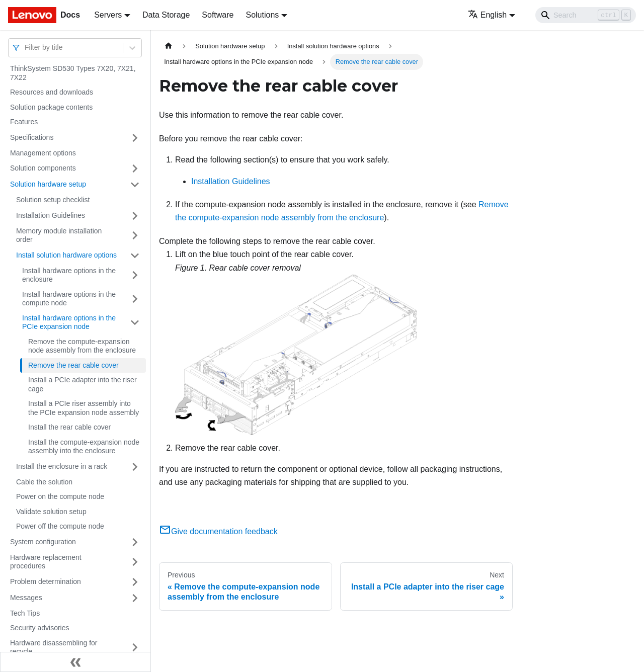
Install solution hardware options (66, 255)
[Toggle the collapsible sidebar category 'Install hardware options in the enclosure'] (135, 275)
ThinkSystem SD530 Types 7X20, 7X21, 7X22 (73, 73)
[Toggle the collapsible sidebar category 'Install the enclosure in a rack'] (135, 467)
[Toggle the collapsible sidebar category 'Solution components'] (135, 169)
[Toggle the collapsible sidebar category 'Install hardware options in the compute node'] (135, 299)
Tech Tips (25, 613)
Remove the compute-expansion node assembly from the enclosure (82, 346)
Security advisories (40, 628)
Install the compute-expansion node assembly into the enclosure (84, 447)
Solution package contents (51, 107)
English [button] (487, 15)
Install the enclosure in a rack (62, 466)
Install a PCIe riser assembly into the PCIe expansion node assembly (84, 408)
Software (218, 15)
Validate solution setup (51, 512)
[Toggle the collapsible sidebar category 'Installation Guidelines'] (135, 216)
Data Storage (166, 15)
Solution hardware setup (48, 184)
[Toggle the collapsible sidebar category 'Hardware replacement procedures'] (135, 562)
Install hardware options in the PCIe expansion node (69, 322)
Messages (26, 598)
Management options (43, 153)
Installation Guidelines (51, 215)
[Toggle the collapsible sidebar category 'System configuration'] (135, 542)
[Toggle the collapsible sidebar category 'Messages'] (135, 598)
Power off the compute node (60, 526)
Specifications (32, 137)
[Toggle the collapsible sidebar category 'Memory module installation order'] (135, 236)
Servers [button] (108, 15)
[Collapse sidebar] (75, 662)
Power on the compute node (60, 496)
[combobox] (26, 48)
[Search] (586, 15)
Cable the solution (44, 482)
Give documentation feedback (218, 531)
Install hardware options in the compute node (69, 299)
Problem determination (46, 581)
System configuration (43, 542)
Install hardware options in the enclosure (69, 275)
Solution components (43, 168)
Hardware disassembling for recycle (54, 647)
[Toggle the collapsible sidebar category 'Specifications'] (135, 138)
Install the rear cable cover (69, 427)
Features (24, 122)
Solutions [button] (262, 15)
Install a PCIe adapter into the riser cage (83, 384)
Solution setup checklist (53, 200)
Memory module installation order (59, 235)
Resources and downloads (52, 92)
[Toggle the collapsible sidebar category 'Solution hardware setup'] (135, 185)
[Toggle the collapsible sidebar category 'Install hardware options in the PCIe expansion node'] (135, 323)
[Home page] (169, 46)
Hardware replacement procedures (46, 562)
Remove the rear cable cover (73, 365)
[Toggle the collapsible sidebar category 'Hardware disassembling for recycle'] (135, 648)
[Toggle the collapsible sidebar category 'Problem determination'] (135, 582)
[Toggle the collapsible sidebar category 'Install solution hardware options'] (135, 256)
